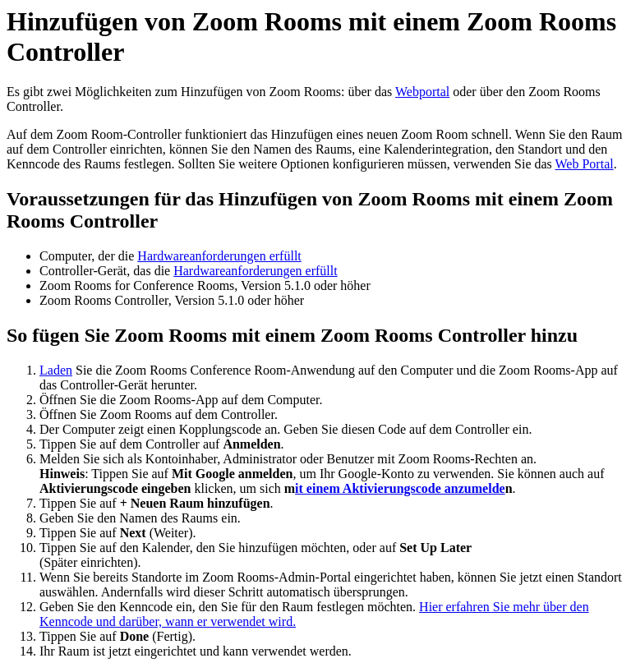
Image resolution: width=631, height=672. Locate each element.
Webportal (422, 92)
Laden (56, 370)
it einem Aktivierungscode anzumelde (400, 488)
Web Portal (585, 164)
